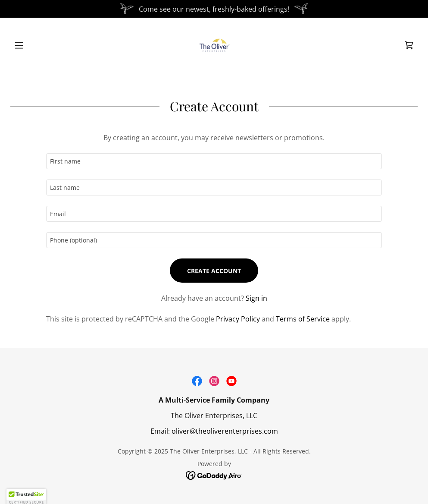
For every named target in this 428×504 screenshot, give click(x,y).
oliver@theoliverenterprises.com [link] (225, 431)
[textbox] (214, 161)
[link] (214, 45)
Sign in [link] (256, 298)
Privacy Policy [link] (238, 319)
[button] (41, 45)
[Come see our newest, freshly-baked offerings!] (214, 9)
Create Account (214, 271)
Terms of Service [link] (303, 319)
